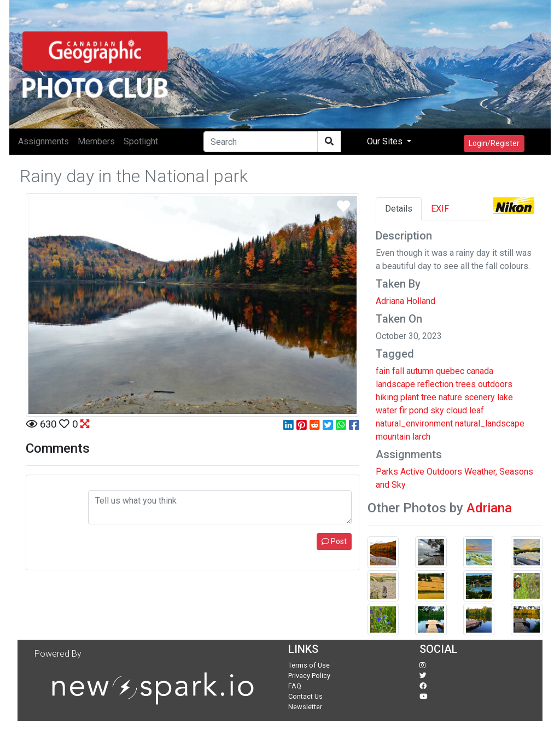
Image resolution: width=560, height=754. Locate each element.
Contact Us (305, 696)
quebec (450, 371)
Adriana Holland (406, 301)
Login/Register (494, 143)
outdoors (495, 384)
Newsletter (305, 707)
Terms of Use (309, 665)
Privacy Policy (309, 676)
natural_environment (414, 423)
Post (334, 541)
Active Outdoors (431, 472)
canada (480, 371)
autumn (420, 371)
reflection (435, 384)
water (386, 410)
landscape (395, 384)
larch (421, 437)
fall (398, 371)
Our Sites (386, 141)
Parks (387, 472)
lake (505, 397)
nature (450, 397)
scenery (480, 397)
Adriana (489, 508)
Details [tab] (399, 209)
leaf (477, 410)
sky (437, 410)
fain (383, 371)
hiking (387, 397)
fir (403, 410)
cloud (457, 410)
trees (466, 384)
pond (419, 410)
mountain (393, 437)
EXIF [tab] (440, 209)
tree (429, 397)
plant (410, 397)
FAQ (295, 686)
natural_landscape (490, 423)
